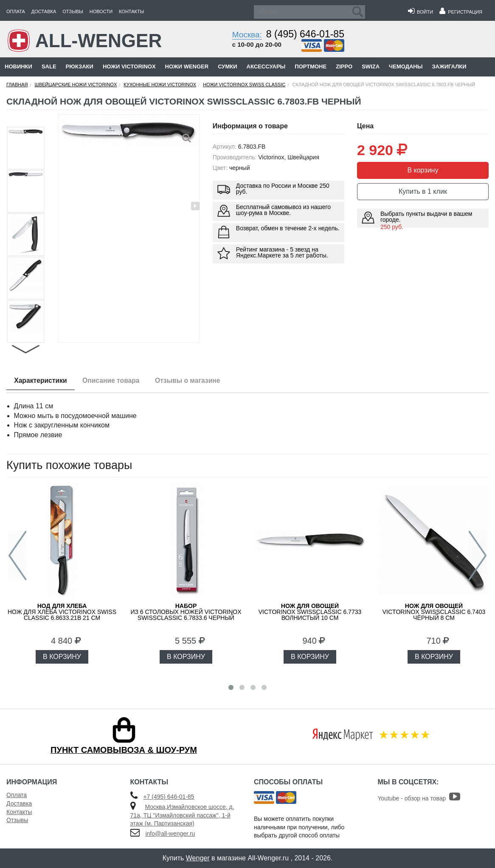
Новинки (18, 66)
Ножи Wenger (187, 66)
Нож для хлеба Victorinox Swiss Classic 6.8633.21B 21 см (62, 612)
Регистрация (461, 12)
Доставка (44, 11)
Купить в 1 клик (423, 191)
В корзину (423, 170)
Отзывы (73, 11)
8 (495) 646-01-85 (305, 34)
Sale (49, 66)
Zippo (344, 66)
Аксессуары (266, 66)
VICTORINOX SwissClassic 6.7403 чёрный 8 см (434, 612)
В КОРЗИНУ (62, 657)
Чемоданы (406, 66)
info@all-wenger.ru (170, 834)
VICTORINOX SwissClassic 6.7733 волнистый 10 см (310, 612)
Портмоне (311, 66)
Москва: (247, 35)
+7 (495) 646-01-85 (169, 797)
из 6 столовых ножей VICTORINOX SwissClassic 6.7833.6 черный (186, 612)
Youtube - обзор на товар (419, 798)
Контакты (131, 11)
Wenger (198, 858)
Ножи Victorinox (129, 66)
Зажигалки (449, 66)
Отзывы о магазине (194, 381)
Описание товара (115, 381)
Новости (101, 11)
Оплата (16, 11)
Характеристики (42, 381)
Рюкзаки (80, 66)
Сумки (227, 66)
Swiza (371, 66)
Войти (420, 12)
